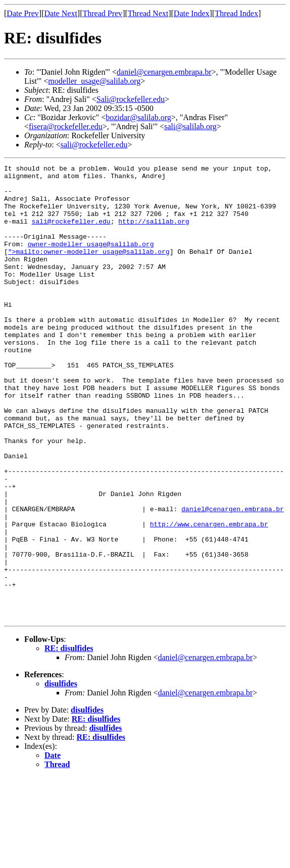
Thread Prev (102, 13)
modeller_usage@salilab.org (94, 81)
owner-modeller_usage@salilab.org (91, 260)
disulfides (61, 774)
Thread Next (148, 13)
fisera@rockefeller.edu (66, 126)
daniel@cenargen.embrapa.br (164, 72)
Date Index (192, 13)
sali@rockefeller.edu (94, 145)
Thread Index (236, 13)
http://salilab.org (154, 233)
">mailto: (26, 269)
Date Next (61, 13)
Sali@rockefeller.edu (131, 99)
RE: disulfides (69, 739)
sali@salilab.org (190, 126)
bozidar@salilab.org (138, 117)
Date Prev (23, 13)
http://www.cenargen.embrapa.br (209, 596)
